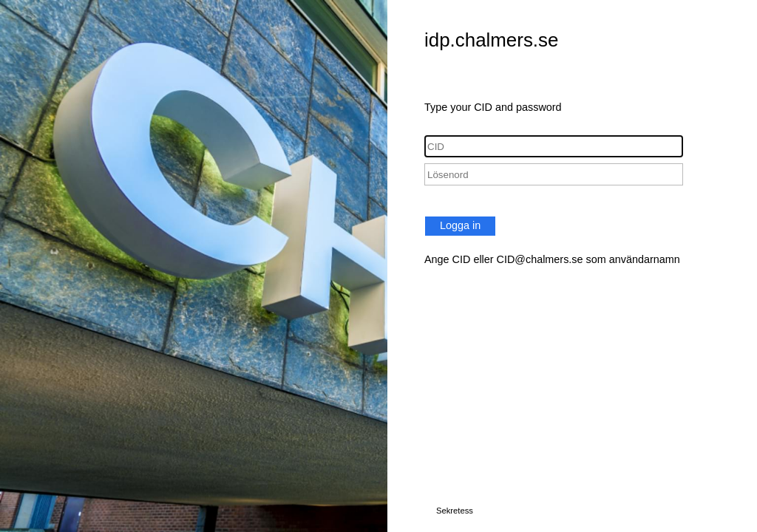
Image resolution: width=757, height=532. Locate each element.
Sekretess (455, 511)
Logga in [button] (460, 225)
